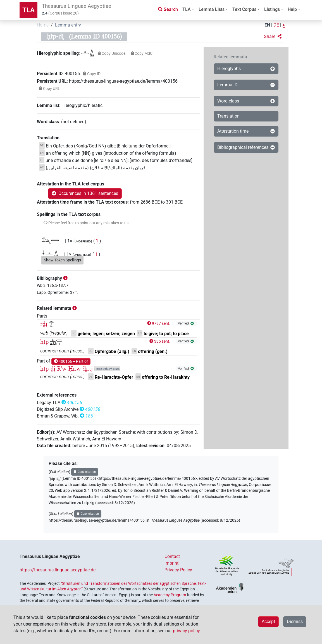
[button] (273, 37)
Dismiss (295, 622)
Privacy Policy (178, 570)
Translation (228, 116)
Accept (268, 622)
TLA (28, 10)
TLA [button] (187, 9)
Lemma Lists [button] (212, 9)
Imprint (171, 563)
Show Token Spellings (62, 260)
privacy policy (186, 631)
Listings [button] (272, 9)
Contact (172, 556)
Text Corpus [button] (244, 9)
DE (276, 25)
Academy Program (170, 595)
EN (267, 25)
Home (43, 25)
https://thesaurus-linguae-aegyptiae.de (58, 570)
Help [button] (292, 9)
